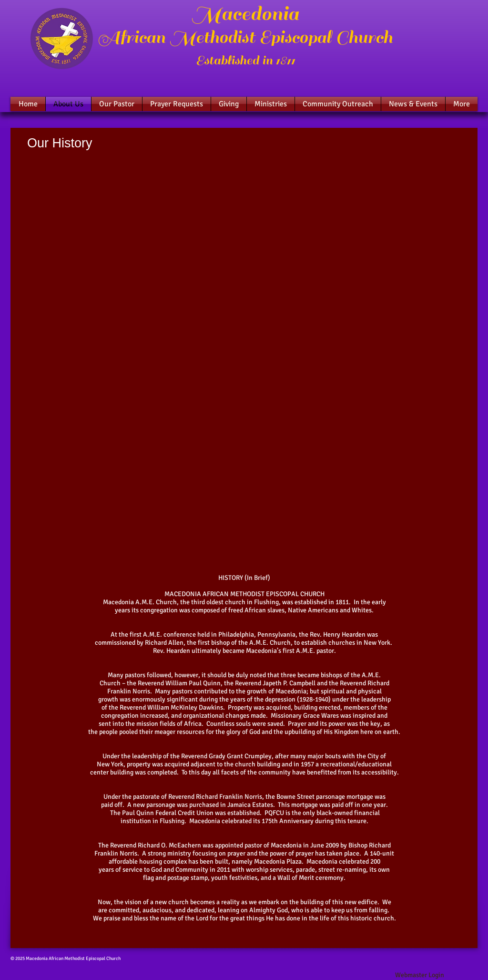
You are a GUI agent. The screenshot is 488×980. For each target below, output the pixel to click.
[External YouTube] (245, 251)
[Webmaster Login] (419, 975)
